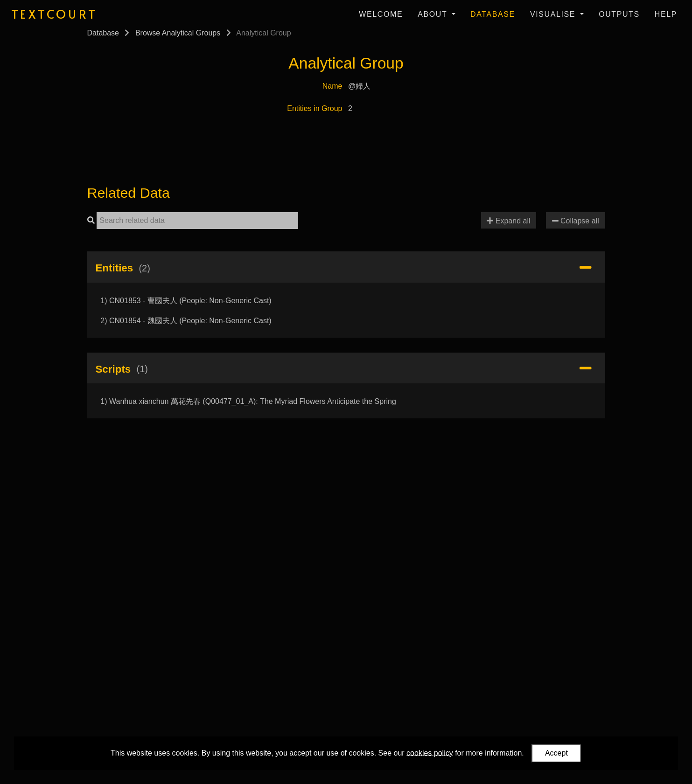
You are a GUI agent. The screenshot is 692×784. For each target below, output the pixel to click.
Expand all (508, 221)
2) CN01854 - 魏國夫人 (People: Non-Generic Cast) (186, 321)
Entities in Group (315, 108)
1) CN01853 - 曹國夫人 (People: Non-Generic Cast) (186, 301)
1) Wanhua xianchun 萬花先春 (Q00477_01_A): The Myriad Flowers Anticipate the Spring (248, 401)
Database (493, 14)
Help (666, 14)
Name (332, 86)
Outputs (619, 14)
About (434, 14)
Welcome (381, 14)
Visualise (554, 14)
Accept (556, 753)
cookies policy (430, 753)
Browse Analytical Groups (178, 33)
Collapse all (576, 221)
